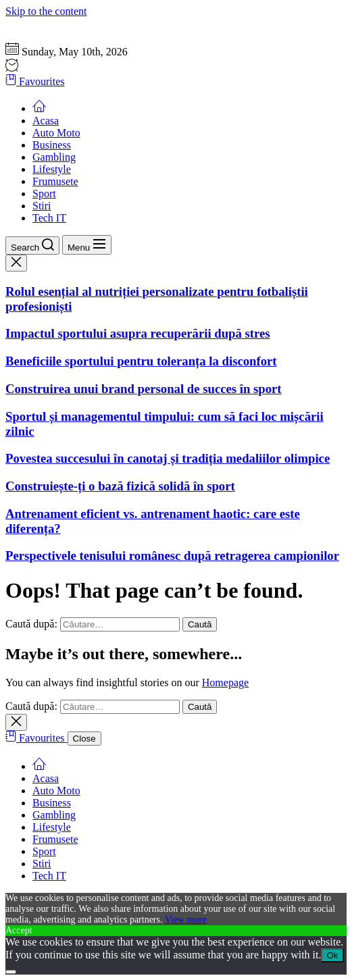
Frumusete (55, 181)
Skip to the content (46, 11)
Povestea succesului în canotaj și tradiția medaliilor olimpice (168, 458)
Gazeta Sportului (42, 23)
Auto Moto (56, 133)
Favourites (35, 81)
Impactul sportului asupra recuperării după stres (138, 333)
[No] (11, 972)
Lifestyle (52, 169)
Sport (44, 194)
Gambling (54, 157)
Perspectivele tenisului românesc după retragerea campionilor (172, 556)
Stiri (42, 206)
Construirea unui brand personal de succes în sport (144, 389)
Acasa (46, 121)
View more (186, 920)
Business (52, 145)
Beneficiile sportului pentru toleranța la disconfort (141, 361)
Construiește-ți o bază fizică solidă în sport (120, 486)
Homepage (225, 682)
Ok (332, 955)
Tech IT (49, 218)
